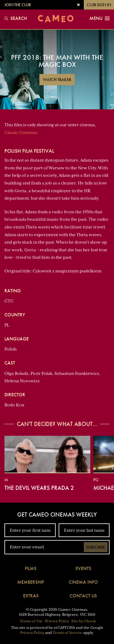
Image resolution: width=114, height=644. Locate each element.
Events (83, 568)
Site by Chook (84, 621)
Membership (31, 582)
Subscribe (96, 547)
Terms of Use (31, 621)
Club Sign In (99, 5)
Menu (99, 18)
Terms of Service (68, 633)
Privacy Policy (57, 621)
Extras (31, 596)
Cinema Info (83, 582)
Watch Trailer (57, 80)
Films (31, 568)
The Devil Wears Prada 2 (39, 488)
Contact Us (83, 596)
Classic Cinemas (21, 132)
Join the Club (18, 5)
